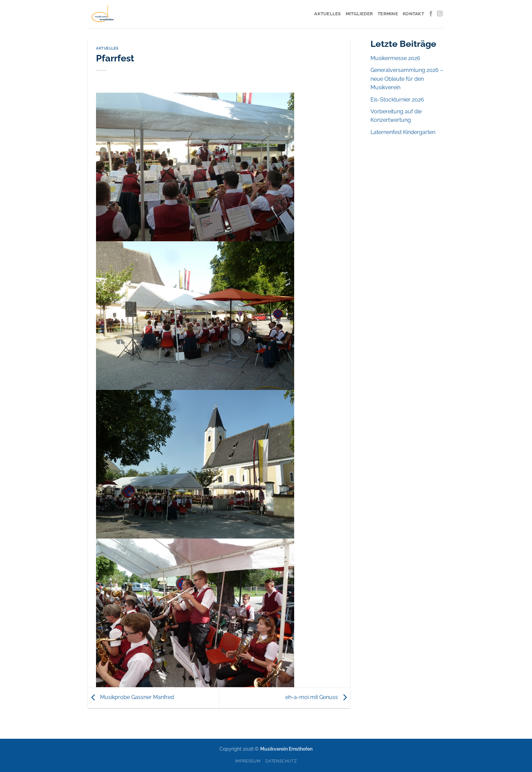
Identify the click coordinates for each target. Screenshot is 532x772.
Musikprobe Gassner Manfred (131, 697)
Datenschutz (281, 761)
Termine (388, 14)
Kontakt (413, 14)
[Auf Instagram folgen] (440, 14)
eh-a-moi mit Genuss (318, 697)
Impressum (248, 761)
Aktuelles (327, 14)
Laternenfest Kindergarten (403, 132)
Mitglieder (359, 14)
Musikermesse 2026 (395, 58)
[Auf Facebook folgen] (431, 14)
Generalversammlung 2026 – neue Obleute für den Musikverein (407, 79)
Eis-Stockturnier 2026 (397, 100)
